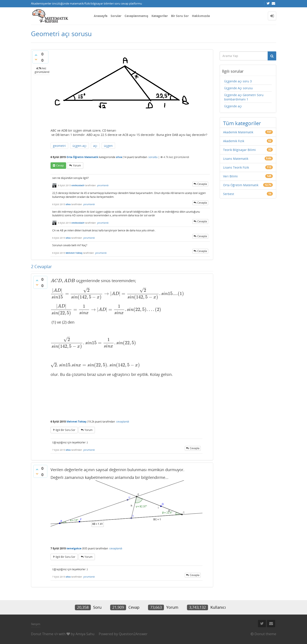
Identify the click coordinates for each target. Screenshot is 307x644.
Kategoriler (160, 16)
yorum (77, 165)
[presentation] (63, 281)
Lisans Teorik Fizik (236, 167)
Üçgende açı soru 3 (238, 81)
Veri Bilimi (230, 176)
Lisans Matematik (236, 159)
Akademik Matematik (238, 132)
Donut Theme (42, 634)
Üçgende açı (233, 106)
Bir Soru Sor (180, 16)
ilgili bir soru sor (65, 430)
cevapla (202, 184)
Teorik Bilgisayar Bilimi (239, 150)
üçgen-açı (79, 146)
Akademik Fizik (234, 141)
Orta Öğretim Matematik (82, 157)
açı (95, 146)
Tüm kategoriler (242, 123)
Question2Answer (133, 634)
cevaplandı (123, 422)
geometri (59, 146)
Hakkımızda (201, 16)
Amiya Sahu (85, 634)
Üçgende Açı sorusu (238, 88)
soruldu (153, 157)
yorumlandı (103, 185)
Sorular (116, 16)
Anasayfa (101, 16)
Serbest (229, 194)
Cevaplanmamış (136, 16)
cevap (60, 165)
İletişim (36, 624)
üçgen (108, 146)
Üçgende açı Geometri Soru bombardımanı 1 (244, 97)
